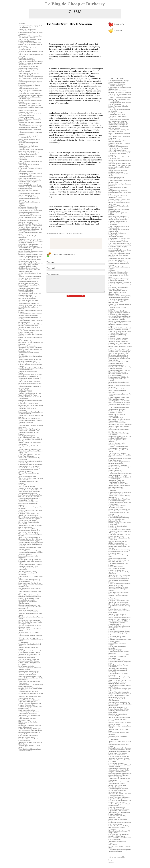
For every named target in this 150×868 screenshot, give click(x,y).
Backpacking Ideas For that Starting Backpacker (118, 197)
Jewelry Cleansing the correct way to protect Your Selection (31, 252)
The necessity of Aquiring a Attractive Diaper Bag (27, 30)
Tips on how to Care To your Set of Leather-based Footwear (30, 40)
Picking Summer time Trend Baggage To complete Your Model (31, 242)
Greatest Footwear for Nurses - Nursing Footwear (29, 147)
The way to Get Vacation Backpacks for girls (117, 623)
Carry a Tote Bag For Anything (29, 437)
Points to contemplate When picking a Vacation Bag (118, 542)
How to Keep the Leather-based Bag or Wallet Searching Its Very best (30, 518)
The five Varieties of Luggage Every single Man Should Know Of (30, 177)
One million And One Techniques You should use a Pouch (31, 343)
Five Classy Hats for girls (27, 487)
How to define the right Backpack (30, 529)
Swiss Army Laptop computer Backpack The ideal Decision (28, 265)
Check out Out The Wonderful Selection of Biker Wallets (28, 736)
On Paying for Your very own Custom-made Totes (28, 301)
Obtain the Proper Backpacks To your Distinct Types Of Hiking (29, 531)
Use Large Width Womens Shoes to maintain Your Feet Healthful (30, 257)
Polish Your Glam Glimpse (27, 476)
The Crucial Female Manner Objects (31, 61)
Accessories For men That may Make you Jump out (119, 776)
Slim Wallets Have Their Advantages (30, 730)
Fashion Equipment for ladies (28, 691)
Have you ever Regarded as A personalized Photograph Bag (28, 282)
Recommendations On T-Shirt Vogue (30, 126)
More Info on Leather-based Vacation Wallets (118, 715)
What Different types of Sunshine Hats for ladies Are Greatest (29, 492)
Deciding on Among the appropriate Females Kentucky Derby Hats (30, 489)
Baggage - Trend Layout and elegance (31, 149)
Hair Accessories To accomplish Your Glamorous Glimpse (31, 686)
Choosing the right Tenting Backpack (31, 263)
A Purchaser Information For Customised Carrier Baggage (28, 208)
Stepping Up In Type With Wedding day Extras (117, 786)
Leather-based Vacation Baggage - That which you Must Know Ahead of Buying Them (31, 451)
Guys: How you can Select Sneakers (30, 363)
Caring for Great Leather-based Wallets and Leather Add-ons (29, 514)
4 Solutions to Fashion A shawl (28, 404)
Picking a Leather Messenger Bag (29, 227)
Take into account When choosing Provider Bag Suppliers (29, 194)
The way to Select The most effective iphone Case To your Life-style (30, 376)
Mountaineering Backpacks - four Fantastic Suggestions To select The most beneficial (30, 607)
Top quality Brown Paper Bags (29, 212)
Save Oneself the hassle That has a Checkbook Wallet (30, 740)
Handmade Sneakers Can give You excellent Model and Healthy (30, 360)
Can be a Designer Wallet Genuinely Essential (117, 444)
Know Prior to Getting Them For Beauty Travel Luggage (29, 455)
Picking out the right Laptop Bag (29, 429)
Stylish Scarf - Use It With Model (29, 419)
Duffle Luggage (24, 183)
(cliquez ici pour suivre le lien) (82, 113)
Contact (115, 31)
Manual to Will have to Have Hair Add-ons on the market (30, 697)
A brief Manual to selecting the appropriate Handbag (29, 74)
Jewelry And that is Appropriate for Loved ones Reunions (30, 249)
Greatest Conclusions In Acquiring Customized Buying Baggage (30, 181)
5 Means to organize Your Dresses (29, 653)
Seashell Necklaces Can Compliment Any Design (116, 481)
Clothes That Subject (25, 390)
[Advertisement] (28, 774)
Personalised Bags (24, 581)
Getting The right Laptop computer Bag (117, 415)
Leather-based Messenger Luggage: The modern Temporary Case (30, 565)
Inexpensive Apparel (25, 392)
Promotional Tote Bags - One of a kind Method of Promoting (29, 298)
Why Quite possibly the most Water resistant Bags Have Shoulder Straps (30, 225)
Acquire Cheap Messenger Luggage (30, 551)
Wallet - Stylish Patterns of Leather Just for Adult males (30, 526)
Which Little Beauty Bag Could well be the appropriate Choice (30, 230)
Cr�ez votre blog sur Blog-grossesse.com (117, 858)
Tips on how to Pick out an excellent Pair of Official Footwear (30, 37)
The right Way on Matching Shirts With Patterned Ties (30, 750)
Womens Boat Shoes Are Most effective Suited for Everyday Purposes (28, 503)
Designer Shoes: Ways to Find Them (30, 510)
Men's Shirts (23, 744)
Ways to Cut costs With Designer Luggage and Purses (29, 716)
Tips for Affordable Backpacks (29, 595)
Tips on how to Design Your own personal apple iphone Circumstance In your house (30, 383)
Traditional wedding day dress (28, 88)
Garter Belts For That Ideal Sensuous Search (118, 737)
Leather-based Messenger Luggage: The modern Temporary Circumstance (30, 422)
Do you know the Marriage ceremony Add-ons (117, 791)
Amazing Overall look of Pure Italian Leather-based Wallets (31, 369)
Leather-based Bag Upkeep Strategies (31, 553)
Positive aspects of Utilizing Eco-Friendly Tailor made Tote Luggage (30, 304)
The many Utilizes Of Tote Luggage (30, 239)
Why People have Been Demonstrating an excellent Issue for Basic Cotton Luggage (30, 173)
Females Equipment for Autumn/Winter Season (26, 116)
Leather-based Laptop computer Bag (31, 542)
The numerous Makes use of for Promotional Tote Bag (29, 289)
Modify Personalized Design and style (31, 77)
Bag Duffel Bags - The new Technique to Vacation (117, 507)
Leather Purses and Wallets (27, 520)
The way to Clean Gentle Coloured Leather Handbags (30, 49)
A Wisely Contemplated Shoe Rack (30, 43)
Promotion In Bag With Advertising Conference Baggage (30, 188)
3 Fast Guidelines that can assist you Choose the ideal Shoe (30, 332)
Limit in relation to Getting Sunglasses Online (27, 719)
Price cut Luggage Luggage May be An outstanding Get (30, 137)
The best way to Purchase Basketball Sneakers (117, 412)
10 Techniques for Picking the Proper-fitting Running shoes (28, 67)
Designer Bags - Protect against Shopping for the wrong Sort (29, 154)
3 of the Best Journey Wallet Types (30, 729)
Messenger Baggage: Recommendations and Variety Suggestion (29, 556)
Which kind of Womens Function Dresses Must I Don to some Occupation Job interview (29, 656)
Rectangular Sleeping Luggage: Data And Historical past (31, 27)
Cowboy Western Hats (26, 485)
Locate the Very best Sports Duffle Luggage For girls (30, 548)
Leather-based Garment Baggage (29, 541)
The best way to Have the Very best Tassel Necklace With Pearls (30, 394)
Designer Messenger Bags (27, 705)
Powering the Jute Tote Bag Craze (30, 583)
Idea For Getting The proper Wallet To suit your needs (30, 623)
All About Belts (23, 642)
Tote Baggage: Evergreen (27, 436)
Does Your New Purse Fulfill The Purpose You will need (29, 271)
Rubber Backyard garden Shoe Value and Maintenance (119, 398)
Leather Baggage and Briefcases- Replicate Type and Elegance (29, 713)
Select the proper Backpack (27, 151)
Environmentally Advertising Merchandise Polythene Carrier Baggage (29, 199)
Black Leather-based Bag (27, 710)
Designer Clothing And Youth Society (31, 114)
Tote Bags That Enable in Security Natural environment (30, 294)
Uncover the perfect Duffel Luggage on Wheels (117, 637)
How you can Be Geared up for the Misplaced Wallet (30, 626)
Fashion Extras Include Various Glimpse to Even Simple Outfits (29, 672)
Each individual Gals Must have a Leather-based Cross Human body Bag (30, 217)
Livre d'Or (116, 24)
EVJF (110, 861)
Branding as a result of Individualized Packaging (27, 59)
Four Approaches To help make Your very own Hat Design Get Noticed (31, 496)
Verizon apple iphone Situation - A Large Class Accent (30, 379)
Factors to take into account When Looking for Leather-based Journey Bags (30, 561)
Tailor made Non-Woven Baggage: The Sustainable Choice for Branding (31, 94)
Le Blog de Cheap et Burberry (75, 4)
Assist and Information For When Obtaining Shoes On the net (30, 260)
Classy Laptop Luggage (26, 214)
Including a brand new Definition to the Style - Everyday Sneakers (30, 325)
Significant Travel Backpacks (28, 268)
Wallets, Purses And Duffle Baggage (30, 742)
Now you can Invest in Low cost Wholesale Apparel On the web (29, 660)
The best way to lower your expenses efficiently (117, 141)
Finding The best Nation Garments (30, 651)
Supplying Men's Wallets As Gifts (29, 620)
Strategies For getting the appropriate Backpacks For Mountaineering (27, 602)
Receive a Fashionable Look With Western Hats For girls (29, 499)
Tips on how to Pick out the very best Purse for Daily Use (31, 479)
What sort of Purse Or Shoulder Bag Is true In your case (30, 350)
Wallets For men (24, 512)
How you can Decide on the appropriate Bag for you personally (30, 347)
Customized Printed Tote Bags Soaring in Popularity (28, 221)
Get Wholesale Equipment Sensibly (30, 676)
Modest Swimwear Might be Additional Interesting (28, 111)
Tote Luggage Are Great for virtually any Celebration (118, 683)
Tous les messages (117, 78)
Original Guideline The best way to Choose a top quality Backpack (30, 597)
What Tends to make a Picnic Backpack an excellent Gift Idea (29, 611)
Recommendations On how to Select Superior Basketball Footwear (30, 315)
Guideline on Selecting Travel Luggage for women (28, 470)
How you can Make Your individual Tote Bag (117, 520)
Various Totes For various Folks (29, 431)
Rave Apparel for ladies (26, 666)
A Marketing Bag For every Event (30, 185)
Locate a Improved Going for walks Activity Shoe (118, 222)
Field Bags (22, 205)
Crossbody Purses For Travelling (29, 468)
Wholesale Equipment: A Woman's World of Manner (30, 669)
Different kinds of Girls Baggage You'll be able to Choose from (29, 279)
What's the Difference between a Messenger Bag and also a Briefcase (30, 538)
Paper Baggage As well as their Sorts (30, 210)
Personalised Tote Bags (26, 292)
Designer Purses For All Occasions (30, 276)
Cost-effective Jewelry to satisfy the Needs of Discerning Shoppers (30, 245)
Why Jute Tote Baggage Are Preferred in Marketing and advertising (28, 573)
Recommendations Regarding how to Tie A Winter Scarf (31, 413)
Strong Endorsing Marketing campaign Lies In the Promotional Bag (30, 129)
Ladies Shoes (23, 160)
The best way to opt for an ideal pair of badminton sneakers (30, 64)
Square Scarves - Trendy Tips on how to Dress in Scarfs (119, 486)
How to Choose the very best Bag (29, 580)
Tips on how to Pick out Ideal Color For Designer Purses (30, 91)
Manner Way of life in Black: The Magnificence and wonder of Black (30, 105)
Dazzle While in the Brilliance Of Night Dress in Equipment (29, 701)
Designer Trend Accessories (27, 675)
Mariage (111, 862)
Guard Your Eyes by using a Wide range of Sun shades (30, 726)
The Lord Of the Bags (26, 341)
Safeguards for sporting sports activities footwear (28, 71)
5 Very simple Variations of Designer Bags (117, 234)
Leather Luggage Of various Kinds (30, 703)
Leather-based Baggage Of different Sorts (117, 302)
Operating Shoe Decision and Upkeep (31, 254)
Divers (22, 24)
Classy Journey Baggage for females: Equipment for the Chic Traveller (31, 465)
